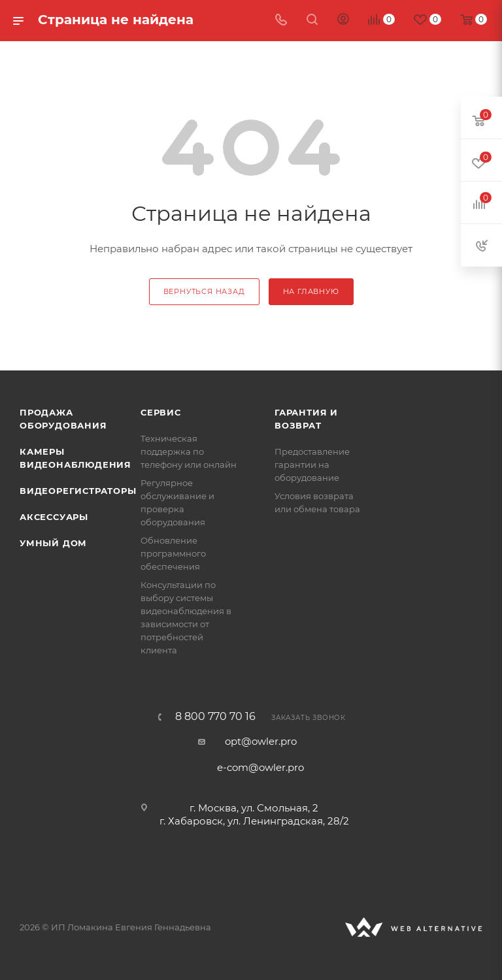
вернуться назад (204, 291)
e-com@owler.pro (260, 767)
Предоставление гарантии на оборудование (312, 465)
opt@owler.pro (261, 741)
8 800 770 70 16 (215, 717)
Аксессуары (54, 517)
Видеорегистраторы (78, 491)
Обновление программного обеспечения (173, 553)
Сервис (161, 412)
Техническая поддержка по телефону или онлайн (189, 451)
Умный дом (53, 543)
